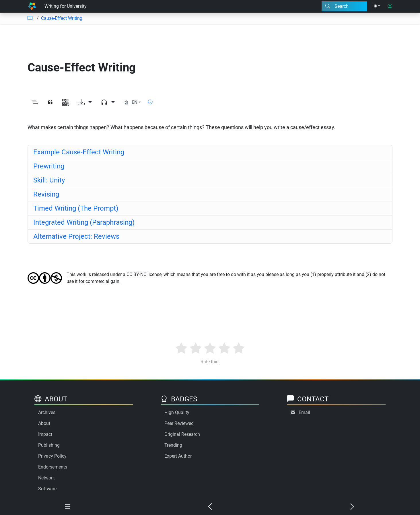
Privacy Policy (52, 456)
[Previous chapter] (210, 507)
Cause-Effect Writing (62, 18)
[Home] (32, 6)
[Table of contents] (30, 18)
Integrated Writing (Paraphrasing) (84, 222)
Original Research (182, 434)
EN (135, 102)
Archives (47, 412)
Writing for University (66, 6)
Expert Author (178, 456)
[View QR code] (66, 102)
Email (304, 412)
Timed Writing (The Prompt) (76, 208)
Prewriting (49, 166)
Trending (173, 445)
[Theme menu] (377, 6)
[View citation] (50, 102)
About (44, 423)
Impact (45, 434)
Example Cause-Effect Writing (79, 152)
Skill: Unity (49, 180)
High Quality (177, 412)
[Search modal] (344, 6)
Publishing (49, 445)
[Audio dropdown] (108, 102)
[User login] (390, 6)
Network (46, 478)
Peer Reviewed (179, 423)
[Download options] (85, 102)
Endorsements (53, 467)
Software (47, 489)
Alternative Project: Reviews (76, 236)
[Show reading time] (150, 102)
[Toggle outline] (35, 102)
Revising (46, 194)
